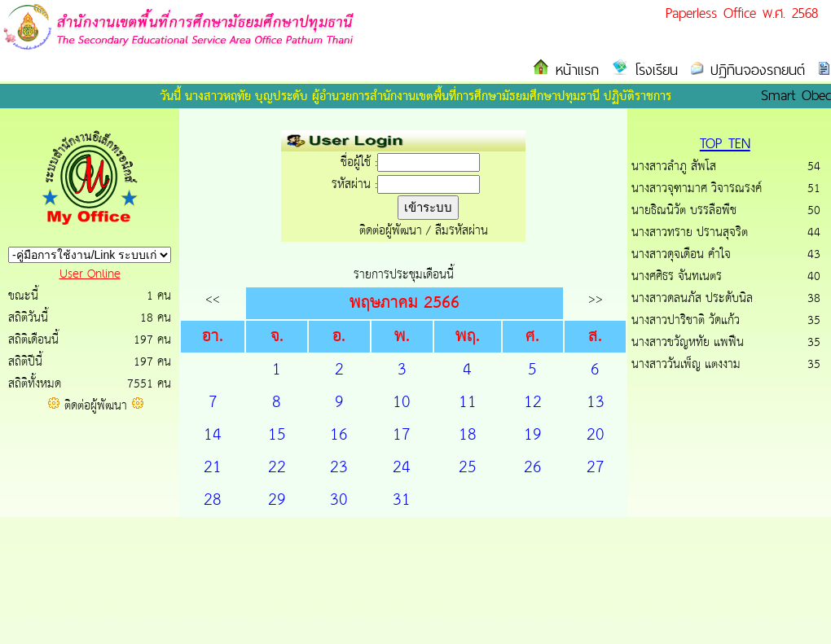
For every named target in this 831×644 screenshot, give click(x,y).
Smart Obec (796, 95)
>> (596, 299)
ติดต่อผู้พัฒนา (96, 406)
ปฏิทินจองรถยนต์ (754, 70)
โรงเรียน (653, 70)
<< (213, 299)
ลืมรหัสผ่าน (462, 231)
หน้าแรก (574, 70)
